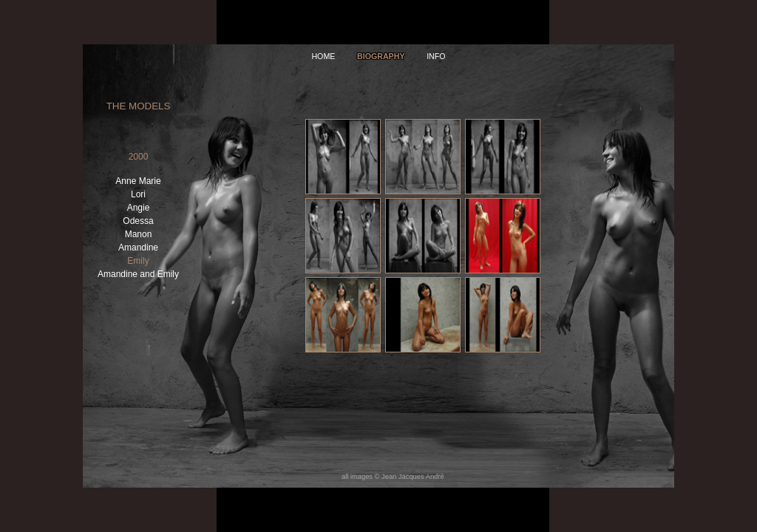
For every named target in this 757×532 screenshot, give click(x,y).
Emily (138, 261)
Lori (138, 194)
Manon (139, 234)
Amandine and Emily (138, 274)
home (323, 56)
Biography (381, 56)
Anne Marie (138, 181)
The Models (139, 106)
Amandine (138, 248)
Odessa (138, 221)
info (436, 56)
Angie (139, 208)
